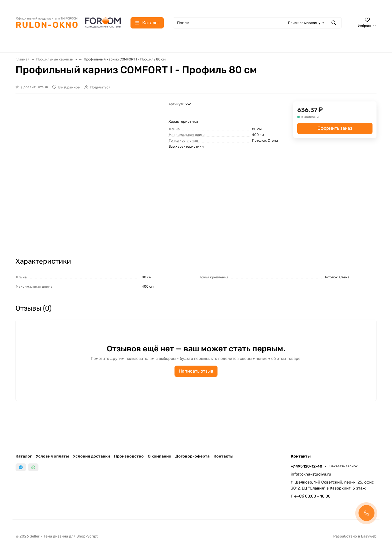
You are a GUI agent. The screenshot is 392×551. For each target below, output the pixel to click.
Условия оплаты (52, 456)
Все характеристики (186, 147)
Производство (129, 456)
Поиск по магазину (304, 23)
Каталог (24, 456)
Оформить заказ (335, 128)
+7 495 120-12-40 (307, 466)
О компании (159, 456)
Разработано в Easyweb (355, 536)
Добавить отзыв (34, 87)
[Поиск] (257, 23)
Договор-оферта (192, 456)
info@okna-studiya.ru (311, 474)
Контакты (223, 456)
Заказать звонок (344, 466)
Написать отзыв (196, 371)
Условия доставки (91, 456)
